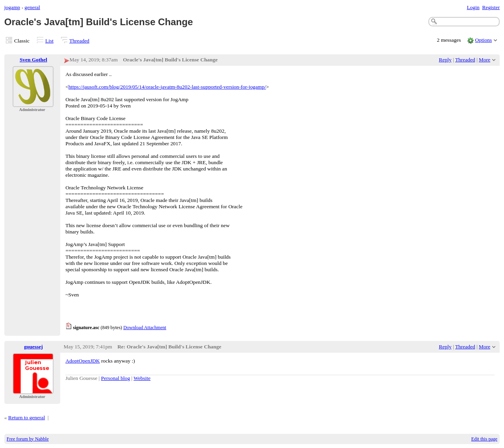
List (49, 41)
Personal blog (116, 378)
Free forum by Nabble (28, 439)
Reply (445, 60)
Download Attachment (145, 328)
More (485, 60)
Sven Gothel (33, 60)
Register (491, 7)
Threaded (79, 41)
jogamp (12, 7)
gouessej (33, 347)
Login (473, 7)
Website (142, 378)
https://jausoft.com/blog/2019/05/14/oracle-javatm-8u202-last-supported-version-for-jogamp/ (167, 87)
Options (484, 40)
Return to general (27, 417)
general (32, 7)
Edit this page (484, 439)
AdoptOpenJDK (82, 361)
